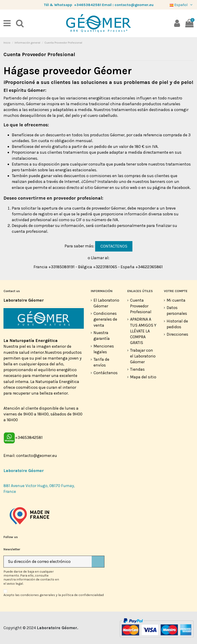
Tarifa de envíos (101, 362)
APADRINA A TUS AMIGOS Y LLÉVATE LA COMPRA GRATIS (143, 331)
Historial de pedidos (177, 324)
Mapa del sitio (143, 377)
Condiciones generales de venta (105, 319)
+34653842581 (88, 5)
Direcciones (177, 334)
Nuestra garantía (102, 336)
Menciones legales (104, 349)
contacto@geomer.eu (134, 5)
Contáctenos (106, 373)
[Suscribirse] (98, 562)
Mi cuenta (176, 300)
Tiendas (137, 369)
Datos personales (177, 311)
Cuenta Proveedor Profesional (141, 306)
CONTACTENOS (114, 246)
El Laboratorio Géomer (106, 303)
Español (182, 5)
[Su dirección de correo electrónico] (48, 562)
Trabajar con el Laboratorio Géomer (143, 356)
